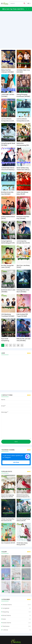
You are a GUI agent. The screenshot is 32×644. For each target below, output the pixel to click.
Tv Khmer (5, 630)
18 (18, 345)
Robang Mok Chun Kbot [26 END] (23, 291)
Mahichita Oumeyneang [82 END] (23, 144)
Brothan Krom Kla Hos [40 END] (7, 193)
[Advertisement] (16, 30)
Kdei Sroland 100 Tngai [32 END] (22, 315)
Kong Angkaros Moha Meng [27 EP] (8, 242)
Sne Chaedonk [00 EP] (8, 543)
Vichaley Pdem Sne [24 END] (23, 71)
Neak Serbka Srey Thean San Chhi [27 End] (23, 169)
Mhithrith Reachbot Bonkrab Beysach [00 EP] (23, 496)
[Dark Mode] (29, 3)
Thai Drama (6, 626)
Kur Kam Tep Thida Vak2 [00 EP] (14, 9)
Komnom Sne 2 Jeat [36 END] (8, 291)
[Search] (16, 3)
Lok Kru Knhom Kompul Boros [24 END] (23, 120)
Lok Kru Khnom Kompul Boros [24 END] (8, 120)
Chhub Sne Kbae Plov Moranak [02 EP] (8, 520)
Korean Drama (7, 623)
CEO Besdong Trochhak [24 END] (8, 315)
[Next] (29, 9)
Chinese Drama (7, 605)
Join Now (16, 462)
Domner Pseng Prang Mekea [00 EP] (23, 520)
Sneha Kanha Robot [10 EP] (8, 218)
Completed (6, 608)
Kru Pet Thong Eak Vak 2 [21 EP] (7, 266)
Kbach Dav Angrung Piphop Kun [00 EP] (8, 496)
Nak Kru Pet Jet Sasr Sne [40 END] (24, 340)
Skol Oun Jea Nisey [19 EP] (23, 266)
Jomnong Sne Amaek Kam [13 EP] (23, 242)
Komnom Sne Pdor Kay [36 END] (23, 218)
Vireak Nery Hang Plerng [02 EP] (22, 544)
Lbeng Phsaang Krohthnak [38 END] (23, 95)
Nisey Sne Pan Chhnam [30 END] (7, 71)
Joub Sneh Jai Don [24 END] (8, 95)
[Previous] (26, 9)
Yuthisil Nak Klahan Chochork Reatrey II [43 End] (8, 169)
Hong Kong (6, 612)
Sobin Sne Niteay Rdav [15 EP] (22, 193)
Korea (4, 619)
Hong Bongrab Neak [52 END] (8, 144)
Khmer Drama (6, 615)
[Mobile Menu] (2, 3)
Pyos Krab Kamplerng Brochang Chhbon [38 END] (8, 340)
